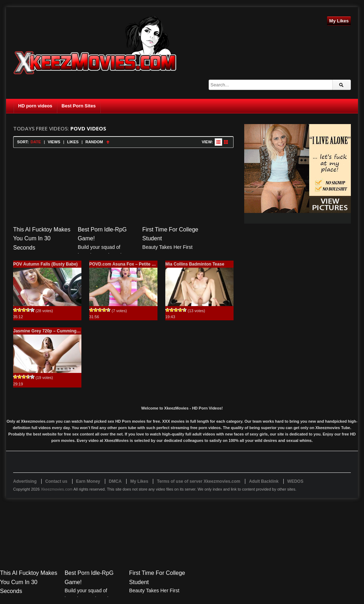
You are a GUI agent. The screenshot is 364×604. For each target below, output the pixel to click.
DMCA (115, 481)
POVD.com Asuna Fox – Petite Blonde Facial (134, 264)
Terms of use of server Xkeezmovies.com (199, 481)
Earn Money (88, 481)
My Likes (339, 21)
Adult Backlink (264, 481)
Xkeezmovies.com (57, 489)
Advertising (25, 481)
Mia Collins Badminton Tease (195, 264)
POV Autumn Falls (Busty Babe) (45, 264)
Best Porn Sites (79, 106)
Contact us (56, 481)
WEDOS (295, 481)
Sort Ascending (108, 142)
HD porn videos (35, 106)
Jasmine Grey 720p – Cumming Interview (55, 331)
